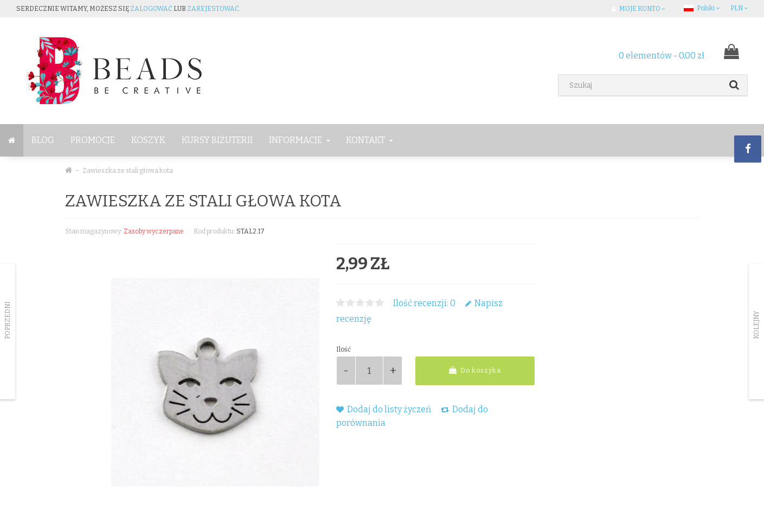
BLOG (43, 140)
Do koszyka (475, 370)
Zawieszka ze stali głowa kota (128, 171)
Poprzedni (8, 320)
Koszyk (148, 140)
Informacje (299, 140)
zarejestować (213, 9)
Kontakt (369, 140)
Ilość (344, 349)
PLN (739, 8)
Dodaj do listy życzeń (384, 409)
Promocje (93, 140)
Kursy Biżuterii (217, 140)
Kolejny (756, 325)
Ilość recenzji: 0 (424, 303)
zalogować (151, 9)
